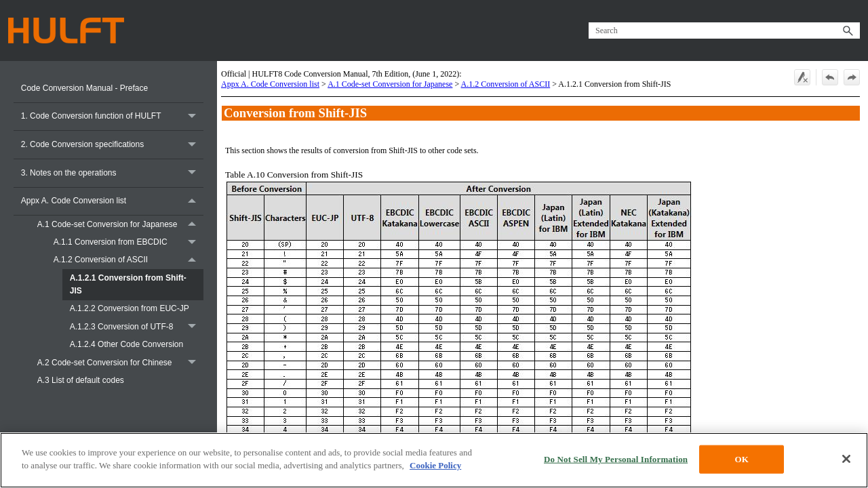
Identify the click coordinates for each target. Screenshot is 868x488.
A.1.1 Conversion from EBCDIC (129, 243)
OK (741, 459)
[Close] (846, 459)
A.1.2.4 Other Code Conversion (126, 344)
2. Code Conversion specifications (112, 145)
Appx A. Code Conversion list (112, 202)
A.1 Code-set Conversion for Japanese (120, 224)
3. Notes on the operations (112, 173)
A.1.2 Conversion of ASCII (129, 260)
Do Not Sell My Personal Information (616, 459)
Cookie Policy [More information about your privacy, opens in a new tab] (435, 465)
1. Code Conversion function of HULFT (112, 117)
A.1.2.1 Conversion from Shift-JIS (128, 284)
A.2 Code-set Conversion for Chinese (120, 363)
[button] (848, 30)
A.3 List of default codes (81, 380)
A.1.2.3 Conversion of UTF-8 (137, 327)
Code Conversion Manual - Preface (84, 88)
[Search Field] (724, 30)
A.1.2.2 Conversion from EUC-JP (130, 308)
